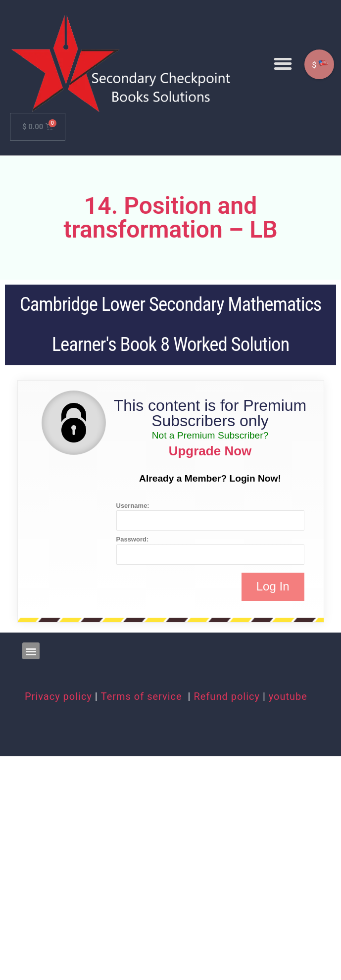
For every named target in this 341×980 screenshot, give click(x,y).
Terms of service (143, 696)
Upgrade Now (210, 451)
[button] (283, 64)
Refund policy (227, 696)
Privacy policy (58, 696)
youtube (288, 696)
